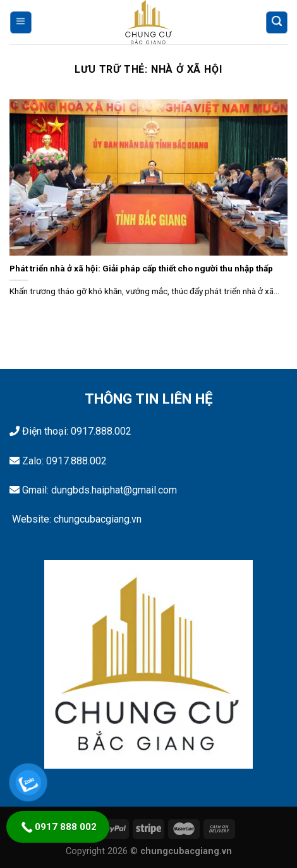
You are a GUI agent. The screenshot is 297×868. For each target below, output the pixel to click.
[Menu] (21, 22)
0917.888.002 (101, 431)
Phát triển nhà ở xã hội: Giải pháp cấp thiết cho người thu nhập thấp (141, 268)
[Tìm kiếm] (276, 22)
